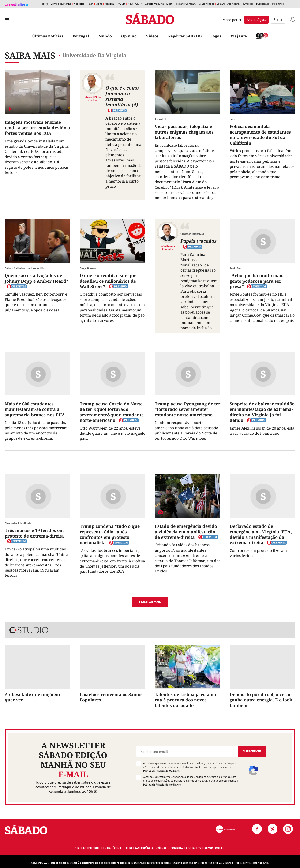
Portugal (81, 36)
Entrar (278, 20)
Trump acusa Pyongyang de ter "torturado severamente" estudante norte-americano (187, 409)
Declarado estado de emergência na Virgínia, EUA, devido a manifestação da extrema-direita (261, 534)
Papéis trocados (199, 241)
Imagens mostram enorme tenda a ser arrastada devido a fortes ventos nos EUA (37, 128)
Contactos (193, 848)
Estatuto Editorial (87, 848)
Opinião (129, 36)
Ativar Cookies (214, 848)
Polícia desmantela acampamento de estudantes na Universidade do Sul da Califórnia (260, 135)
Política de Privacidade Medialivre (162, 771)
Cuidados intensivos (192, 234)
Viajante (239, 36)
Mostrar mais (150, 602)
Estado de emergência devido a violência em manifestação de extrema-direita (186, 532)
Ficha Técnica (112, 848)
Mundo (105, 36)
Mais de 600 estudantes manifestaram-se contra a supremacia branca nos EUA (35, 409)
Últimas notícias (48, 36)
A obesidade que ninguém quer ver (32, 697)
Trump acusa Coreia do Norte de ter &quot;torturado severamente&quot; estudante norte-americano (112, 412)
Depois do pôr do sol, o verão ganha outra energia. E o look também (261, 700)
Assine (256, 20)
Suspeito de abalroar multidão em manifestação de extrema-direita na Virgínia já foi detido (262, 412)
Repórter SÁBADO (185, 36)
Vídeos (152, 36)
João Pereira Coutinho (168, 247)
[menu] (7, 20)
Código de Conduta (170, 848)
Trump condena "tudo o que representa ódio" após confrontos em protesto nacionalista (110, 534)
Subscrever (252, 751)
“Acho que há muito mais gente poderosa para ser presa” (257, 281)
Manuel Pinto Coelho (93, 98)
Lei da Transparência (139, 848)
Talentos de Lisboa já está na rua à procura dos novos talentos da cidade (185, 700)
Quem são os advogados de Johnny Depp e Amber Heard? (37, 278)
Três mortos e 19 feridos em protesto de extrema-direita (34, 533)
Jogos (216, 36)
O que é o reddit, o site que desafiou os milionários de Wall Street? (108, 281)
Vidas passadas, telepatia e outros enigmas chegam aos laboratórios (184, 132)
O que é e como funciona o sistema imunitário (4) (122, 96)
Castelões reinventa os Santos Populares (111, 697)
